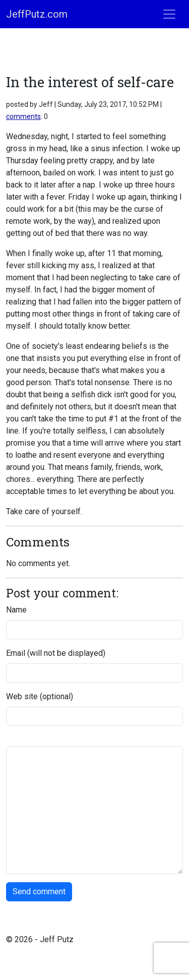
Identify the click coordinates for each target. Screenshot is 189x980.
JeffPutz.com (37, 14)
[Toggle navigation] (169, 14)
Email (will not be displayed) (56, 653)
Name (16, 610)
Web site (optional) (40, 696)
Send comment (39, 892)
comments (23, 116)
